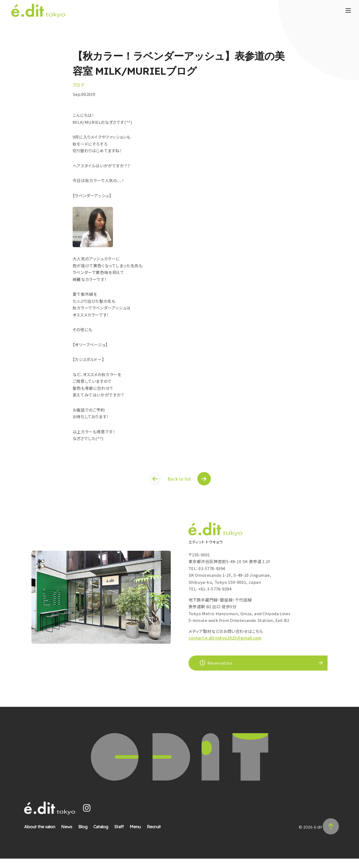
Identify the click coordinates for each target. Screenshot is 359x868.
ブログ (89, 85)
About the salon (43, 836)
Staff (122, 836)
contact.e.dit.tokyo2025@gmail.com (225, 644)
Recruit (157, 836)
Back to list (179, 483)
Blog (86, 836)
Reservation (217, 669)
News (70, 836)
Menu (139, 836)
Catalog (104, 836)
